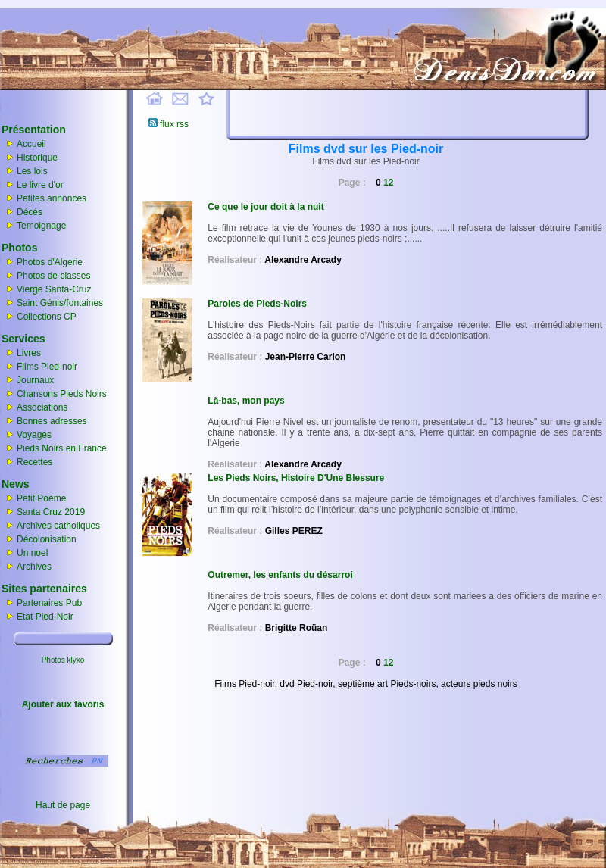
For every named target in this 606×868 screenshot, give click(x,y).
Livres (29, 353)
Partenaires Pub (49, 603)
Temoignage (41, 226)
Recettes (34, 462)
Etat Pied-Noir (45, 617)
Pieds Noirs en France (62, 448)
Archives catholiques (51, 526)
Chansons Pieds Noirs (62, 394)
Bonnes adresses (52, 421)
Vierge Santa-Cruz (54, 289)
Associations (42, 407)
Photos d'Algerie (50, 262)
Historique (37, 158)
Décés (30, 212)
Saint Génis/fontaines (60, 303)
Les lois (32, 171)
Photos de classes (53, 276)
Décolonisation (39, 539)
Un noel (25, 553)
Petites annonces (52, 198)
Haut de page (63, 805)
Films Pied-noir (47, 367)
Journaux (35, 380)
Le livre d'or (40, 185)
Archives (34, 567)
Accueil (31, 144)
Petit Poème (34, 498)
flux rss (169, 124)
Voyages (34, 435)
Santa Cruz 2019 (43, 512)
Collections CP (47, 317)
